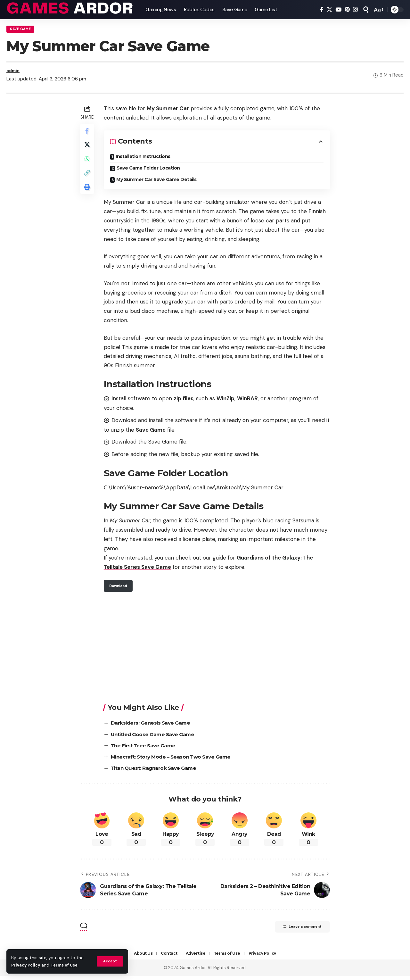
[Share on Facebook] (88, 135)
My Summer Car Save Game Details (158, 182)
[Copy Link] (88, 181)
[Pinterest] (347, 10)
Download (121, 589)
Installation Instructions (145, 159)
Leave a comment (296, 931)
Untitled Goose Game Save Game (156, 738)
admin (14, 73)
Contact (169, 957)
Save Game (23, 30)
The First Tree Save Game (147, 749)
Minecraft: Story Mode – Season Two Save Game (176, 761)
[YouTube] (338, 10)
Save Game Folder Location (150, 171)
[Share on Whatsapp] (88, 165)
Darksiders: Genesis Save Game (154, 727)
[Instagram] (355, 10)
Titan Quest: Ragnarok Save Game (157, 772)
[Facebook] (322, 10)
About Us (143, 957)
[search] (366, 10)
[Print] (88, 196)
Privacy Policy (27, 965)
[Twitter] (329, 10)
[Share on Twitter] (88, 150)
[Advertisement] (217, 652)
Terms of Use (68, 965)
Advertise (196, 957)
